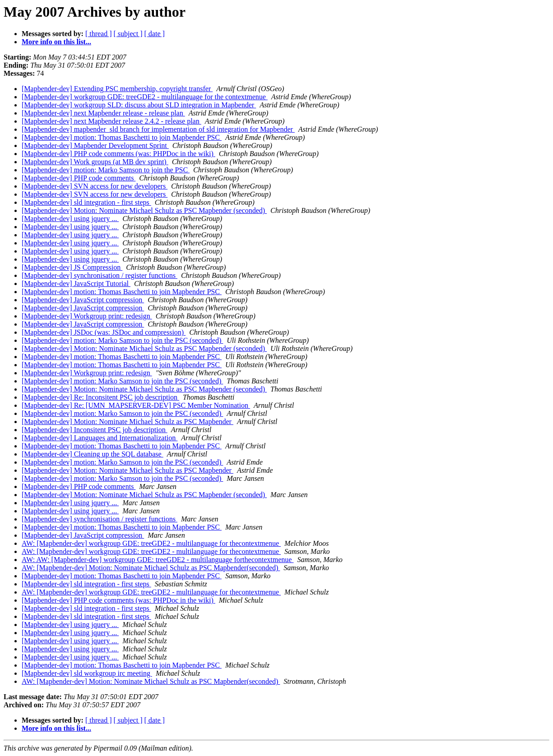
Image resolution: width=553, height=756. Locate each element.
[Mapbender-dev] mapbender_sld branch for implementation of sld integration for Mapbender (158, 129)
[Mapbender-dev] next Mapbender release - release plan (103, 113)
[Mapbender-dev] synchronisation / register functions (100, 275)
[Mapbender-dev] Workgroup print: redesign (87, 316)
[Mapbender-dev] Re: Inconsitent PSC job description (100, 397)
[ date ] (155, 34)
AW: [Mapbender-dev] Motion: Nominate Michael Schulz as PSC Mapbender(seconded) (151, 568)
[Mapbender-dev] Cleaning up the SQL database (93, 454)
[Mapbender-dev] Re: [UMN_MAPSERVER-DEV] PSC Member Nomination (136, 405)
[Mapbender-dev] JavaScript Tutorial (76, 283)
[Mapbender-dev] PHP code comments (79, 178)
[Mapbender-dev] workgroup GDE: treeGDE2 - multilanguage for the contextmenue (145, 97)
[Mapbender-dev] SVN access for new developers (95, 186)
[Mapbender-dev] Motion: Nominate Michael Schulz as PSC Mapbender (128, 422)
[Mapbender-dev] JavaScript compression (83, 300)
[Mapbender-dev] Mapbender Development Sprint (95, 145)
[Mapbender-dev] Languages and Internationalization (100, 438)
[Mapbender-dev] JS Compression (72, 267)
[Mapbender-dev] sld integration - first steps (86, 202)
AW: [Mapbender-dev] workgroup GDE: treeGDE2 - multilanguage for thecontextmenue (151, 543)
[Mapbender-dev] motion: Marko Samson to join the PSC (106, 170)
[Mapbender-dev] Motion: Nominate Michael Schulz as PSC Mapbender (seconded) (144, 210)
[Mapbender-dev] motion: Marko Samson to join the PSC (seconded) (122, 340)
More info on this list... (56, 42)
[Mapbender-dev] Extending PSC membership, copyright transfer (117, 89)
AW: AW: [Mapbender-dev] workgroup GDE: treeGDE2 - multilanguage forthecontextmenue (158, 560)
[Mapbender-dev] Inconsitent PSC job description (95, 430)
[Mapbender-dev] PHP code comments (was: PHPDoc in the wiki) (118, 154)
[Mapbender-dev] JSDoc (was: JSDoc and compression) (104, 332)
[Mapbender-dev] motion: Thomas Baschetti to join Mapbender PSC (122, 137)
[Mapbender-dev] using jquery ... (70, 219)
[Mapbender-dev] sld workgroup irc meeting (87, 673)
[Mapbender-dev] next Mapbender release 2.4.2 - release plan (112, 121)
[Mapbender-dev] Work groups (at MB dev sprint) (95, 162)
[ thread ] (99, 34)
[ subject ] (128, 34)
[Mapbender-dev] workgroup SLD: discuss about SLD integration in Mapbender (139, 105)
